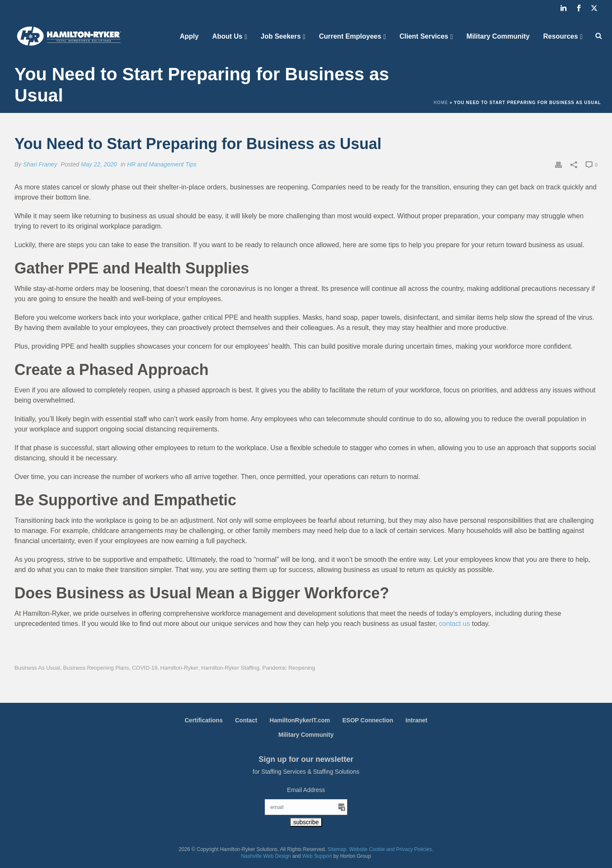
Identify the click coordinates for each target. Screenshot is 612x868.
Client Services (424, 36)
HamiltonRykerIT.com (300, 720)
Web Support (317, 856)
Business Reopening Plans (96, 668)
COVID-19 (144, 668)
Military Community (498, 36)
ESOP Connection (368, 720)
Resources (561, 36)
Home (441, 103)
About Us (227, 36)
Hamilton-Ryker (179, 668)
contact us (455, 624)
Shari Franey (40, 164)
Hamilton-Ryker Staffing (230, 668)
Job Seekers (280, 36)
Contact (246, 720)
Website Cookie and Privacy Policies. (391, 849)
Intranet (416, 720)
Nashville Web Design (266, 856)
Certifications (204, 720)
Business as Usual (37, 668)
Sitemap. (338, 849)
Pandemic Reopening (289, 668)
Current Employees (350, 36)
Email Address (306, 790)
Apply (189, 36)
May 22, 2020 (99, 164)
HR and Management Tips (162, 164)
